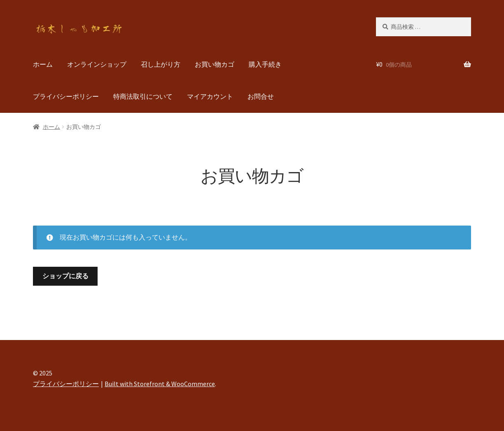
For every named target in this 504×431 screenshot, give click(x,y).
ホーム (43, 64)
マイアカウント (210, 96)
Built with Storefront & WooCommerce (160, 384)
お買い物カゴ (215, 64)
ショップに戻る (65, 276)
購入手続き (265, 64)
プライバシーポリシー (66, 96)
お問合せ (261, 96)
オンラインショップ (97, 64)
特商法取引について (143, 96)
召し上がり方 (161, 64)
